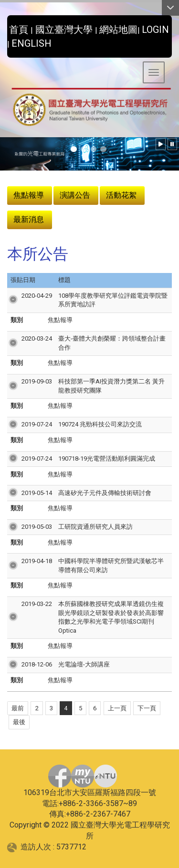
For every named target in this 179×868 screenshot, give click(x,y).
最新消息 (29, 219)
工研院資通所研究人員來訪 (95, 527)
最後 (19, 722)
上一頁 (117, 708)
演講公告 (75, 195)
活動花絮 (121, 195)
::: (4, 27)
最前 (18, 708)
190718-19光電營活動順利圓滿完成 (107, 459)
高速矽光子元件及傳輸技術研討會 (105, 493)
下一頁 (147, 708)
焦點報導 (29, 195)
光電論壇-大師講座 (84, 664)
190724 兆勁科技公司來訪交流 (100, 424)
